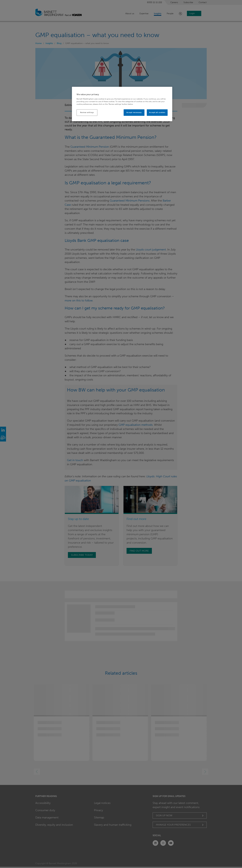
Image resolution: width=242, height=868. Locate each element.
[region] (122, 104)
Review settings (87, 112)
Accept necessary (134, 112)
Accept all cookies (157, 112)
